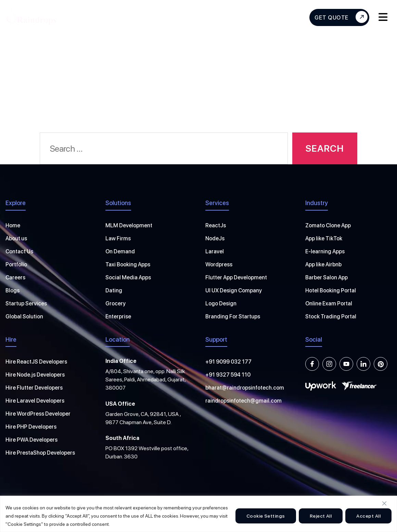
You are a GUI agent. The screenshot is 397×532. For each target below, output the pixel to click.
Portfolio (16, 264)
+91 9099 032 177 (228, 362)
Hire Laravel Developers (35, 401)
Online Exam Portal (329, 303)
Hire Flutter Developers (34, 388)
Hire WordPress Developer (38, 414)
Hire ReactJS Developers (36, 362)
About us (16, 238)
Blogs (12, 290)
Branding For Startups (233, 316)
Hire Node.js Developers (35, 375)
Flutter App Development (236, 277)
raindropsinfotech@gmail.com (244, 401)
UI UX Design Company (234, 290)
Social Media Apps (128, 277)
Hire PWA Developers (31, 440)
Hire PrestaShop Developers (40, 453)
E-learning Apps (325, 251)
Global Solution (24, 316)
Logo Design (221, 303)
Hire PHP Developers (31, 427)
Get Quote (341, 17)
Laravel (215, 251)
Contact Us (19, 251)
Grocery (116, 303)
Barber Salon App (326, 277)
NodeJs (215, 238)
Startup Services (26, 303)
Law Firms (118, 238)
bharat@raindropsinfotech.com (245, 388)
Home (13, 225)
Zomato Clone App (328, 225)
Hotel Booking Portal (331, 290)
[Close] (384, 503)
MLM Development (129, 225)
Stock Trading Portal (331, 316)
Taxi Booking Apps (128, 264)
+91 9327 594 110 (228, 375)
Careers (15, 277)
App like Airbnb (323, 264)
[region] (198, 514)
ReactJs (216, 225)
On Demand (120, 251)
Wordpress (219, 264)
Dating (114, 290)
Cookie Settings (266, 516)
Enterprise (118, 316)
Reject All (321, 516)
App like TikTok (324, 238)
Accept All (368, 516)
